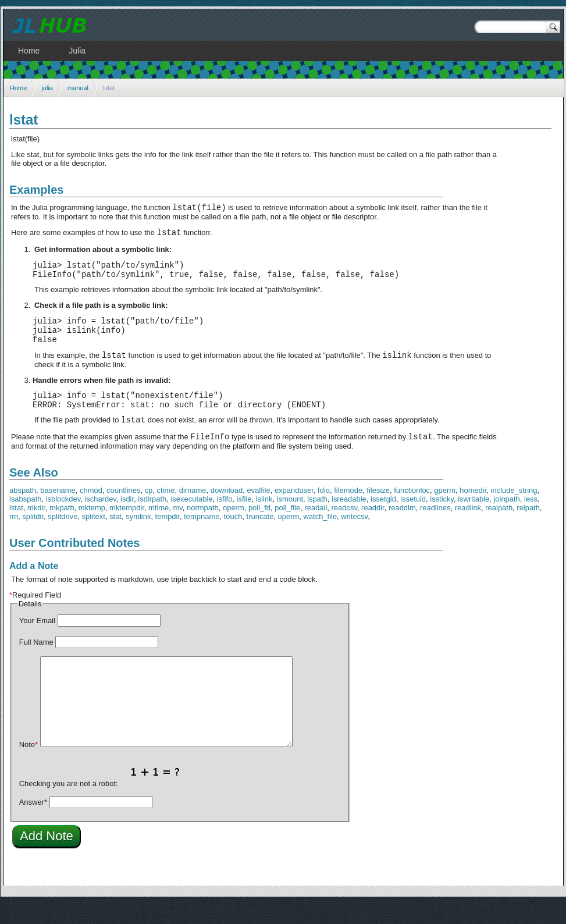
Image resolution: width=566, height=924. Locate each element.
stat (115, 537)
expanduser (294, 511)
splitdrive (63, 537)
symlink (138, 537)
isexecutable (191, 520)
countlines (123, 511)
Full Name (36, 663)
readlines (435, 529)
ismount (290, 520)
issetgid (383, 520)
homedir (473, 511)
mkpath (62, 529)
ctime (166, 511)
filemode (348, 511)
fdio (324, 511)
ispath (317, 520)
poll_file (287, 529)
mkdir (36, 529)
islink (264, 520)
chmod (91, 511)
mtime (159, 529)
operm (234, 529)
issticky (442, 520)
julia (47, 88)
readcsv (344, 529)
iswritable (474, 520)
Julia (77, 51)
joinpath (506, 520)
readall (316, 529)
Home (18, 88)
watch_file (321, 537)
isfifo (225, 520)
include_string (514, 511)
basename (58, 511)
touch (233, 537)
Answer (33, 823)
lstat (16, 529)
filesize (378, 511)
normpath (203, 529)
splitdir (33, 537)
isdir (127, 520)
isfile (244, 520)
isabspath (25, 520)
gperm (445, 511)
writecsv (354, 537)
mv (178, 529)
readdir (373, 529)
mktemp (92, 529)
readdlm (402, 529)
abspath (23, 511)
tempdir (168, 537)
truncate (260, 537)
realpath (499, 529)
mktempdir (127, 529)
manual (78, 88)
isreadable (349, 520)
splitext (94, 537)
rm (14, 537)
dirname (193, 511)
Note (29, 765)
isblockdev (63, 520)
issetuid (413, 520)
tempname (202, 537)
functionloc (412, 511)
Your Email (37, 642)
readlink (468, 529)
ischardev (100, 520)
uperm (289, 537)
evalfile (258, 511)
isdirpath (152, 520)
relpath (528, 529)
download (227, 511)
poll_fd (259, 529)
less (531, 520)
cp (149, 511)
